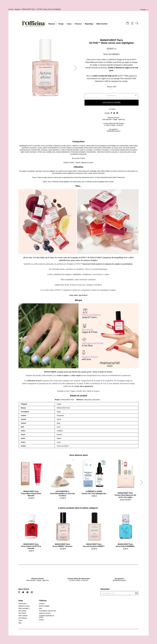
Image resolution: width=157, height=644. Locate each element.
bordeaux (96, 383)
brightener (87, 274)
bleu (88, 383)
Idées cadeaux (23, 616)
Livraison (42, 604)
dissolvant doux (68, 177)
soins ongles (76, 375)
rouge (128, 381)
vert (104, 383)
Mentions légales (44, 606)
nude (24, 383)
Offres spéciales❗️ (24, 608)
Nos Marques (23, 618)
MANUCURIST (50, 372)
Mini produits (22, 611)
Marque (57, 400)
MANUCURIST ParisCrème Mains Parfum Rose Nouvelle (31, 494)
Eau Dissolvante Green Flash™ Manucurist (111, 177)
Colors (20, 620)
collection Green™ (35, 381)
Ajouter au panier (111, 103)
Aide (40, 608)
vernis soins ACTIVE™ (53, 290)
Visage (61, 24)
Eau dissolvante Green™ (87, 177)
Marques (52, 24)
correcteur (97, 274)
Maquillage (89, 24)
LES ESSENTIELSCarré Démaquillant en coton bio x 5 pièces (62, 494)
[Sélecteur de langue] (144, 10)
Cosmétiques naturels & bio (48, 611)
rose (111, 383)
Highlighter (77, 274)
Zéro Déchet (22, 613)
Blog (20, 623)
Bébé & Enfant (102, 24)
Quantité (111, 96)
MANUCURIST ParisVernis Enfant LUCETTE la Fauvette (31, 546)
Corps (69, 24)
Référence (80, 400)
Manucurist (86, 171)
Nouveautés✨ (23, 604)
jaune (81, 383)
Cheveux (78, 24)
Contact (41, 620)
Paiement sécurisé (45, 613)
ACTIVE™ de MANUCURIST (90, 257)
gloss (107, 274)
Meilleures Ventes (24, 606)
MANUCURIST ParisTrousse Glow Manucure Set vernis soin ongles (125, 495)
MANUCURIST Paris (112, 40)
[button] (76, 68)
